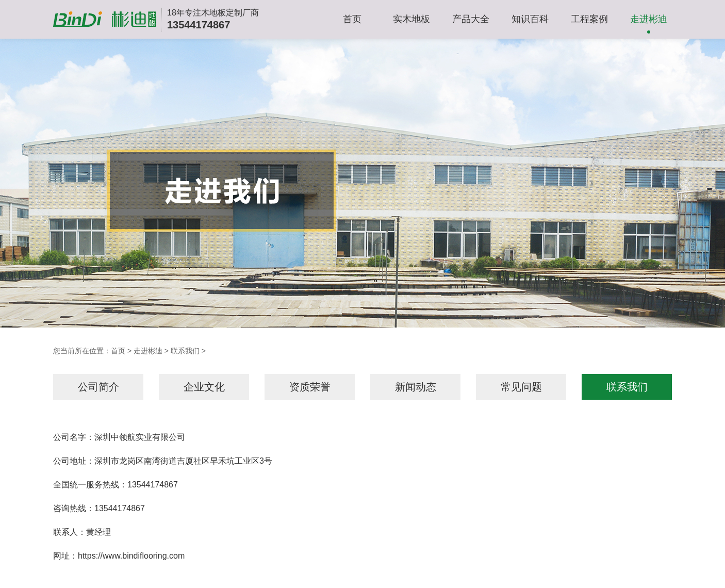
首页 (352, 19)
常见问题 (521, 387)
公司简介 (98, 387)
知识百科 (530, 19)
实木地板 (411, 19)
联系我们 (185, 351)
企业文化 (204, 387)
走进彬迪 (649, 19)
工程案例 (589, 19)
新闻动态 (416, 387)
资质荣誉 (310, 387)
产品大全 (471, 19)
